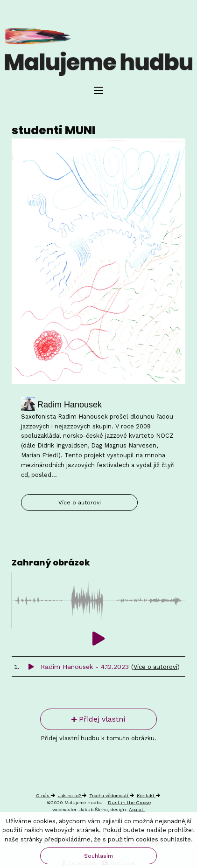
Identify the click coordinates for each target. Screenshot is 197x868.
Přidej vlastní (98, 719)
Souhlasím (98, 856)
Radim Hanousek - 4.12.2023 (80, 667)
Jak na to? (72, 796)
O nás (46, 796)
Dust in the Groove (129, 803)
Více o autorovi (80, 503)
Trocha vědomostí (112, 796)
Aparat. (137, 809)
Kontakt (148, 796)
